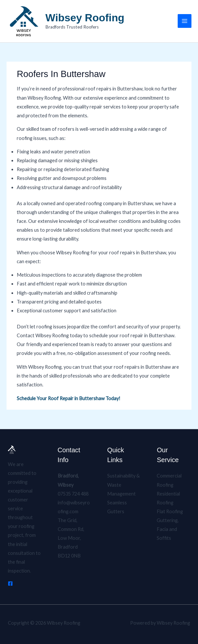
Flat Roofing (170, 511)
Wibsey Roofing (85, 18)
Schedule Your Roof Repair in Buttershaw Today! (69, 398)
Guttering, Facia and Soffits (168, 529)
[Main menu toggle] (185, 21)
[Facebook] (10, 584)
